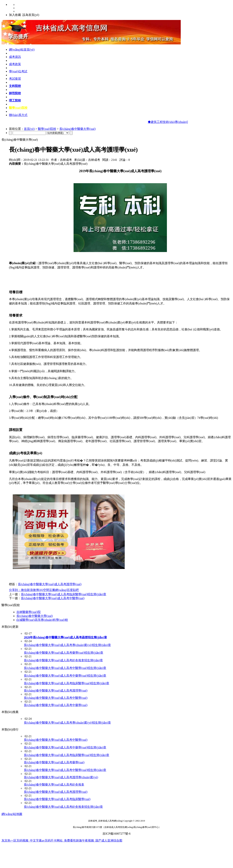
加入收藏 (15, 15)
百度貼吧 (73, 590)
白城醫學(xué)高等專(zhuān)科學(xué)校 (42, 620)
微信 (24, 590)
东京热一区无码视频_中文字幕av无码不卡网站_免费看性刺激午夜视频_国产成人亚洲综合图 (62, 840)
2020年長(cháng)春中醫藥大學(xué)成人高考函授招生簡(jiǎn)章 (65, 637)
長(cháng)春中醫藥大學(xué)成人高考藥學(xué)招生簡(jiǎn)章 (64, 653)
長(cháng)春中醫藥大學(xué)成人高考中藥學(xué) (56, 705)
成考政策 (15, 64)
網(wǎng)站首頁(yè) (22, 50)
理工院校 (15, 100)
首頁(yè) (29, 129)
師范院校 (15, 93)
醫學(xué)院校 (18, 108)
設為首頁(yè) (31, 15)
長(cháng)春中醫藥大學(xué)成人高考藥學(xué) (54, 762)
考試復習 (15, 79)
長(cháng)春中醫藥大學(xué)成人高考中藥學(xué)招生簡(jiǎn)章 (65, 676)
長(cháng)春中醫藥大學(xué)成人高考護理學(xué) (50, 584)
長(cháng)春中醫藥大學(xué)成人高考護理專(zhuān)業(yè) (61, 777)
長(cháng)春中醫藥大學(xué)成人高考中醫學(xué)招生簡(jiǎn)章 (65, 668)
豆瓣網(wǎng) (58, 590)
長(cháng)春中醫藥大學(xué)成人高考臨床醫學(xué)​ (57, 799)
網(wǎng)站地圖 (12, 814)
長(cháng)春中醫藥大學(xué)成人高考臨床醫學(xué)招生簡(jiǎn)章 (64, 594)
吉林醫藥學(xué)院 (29, 612)
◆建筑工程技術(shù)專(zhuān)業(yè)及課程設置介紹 (183, 122)
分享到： (15, 590)
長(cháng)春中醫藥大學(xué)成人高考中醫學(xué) (53, 598)
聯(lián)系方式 (18, 115)
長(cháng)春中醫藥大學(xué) (78, 129)
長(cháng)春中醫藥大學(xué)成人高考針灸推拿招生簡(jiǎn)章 (63, 660)
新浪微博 (33, 590)
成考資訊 (15, 57)
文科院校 (15, 86)
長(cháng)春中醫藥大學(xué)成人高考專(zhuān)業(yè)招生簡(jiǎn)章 (67, 645)
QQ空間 (44, 590)
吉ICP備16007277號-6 (116, 834)
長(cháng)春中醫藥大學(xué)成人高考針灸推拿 (54, 785)
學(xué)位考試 (18, 71)
